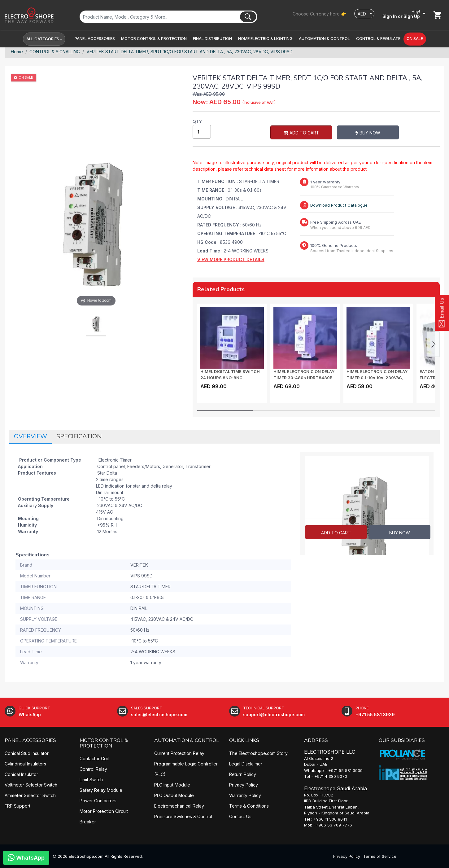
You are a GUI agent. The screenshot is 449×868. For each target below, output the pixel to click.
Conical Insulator (21, 774)
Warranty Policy (245, 795)
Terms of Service (380, 856)
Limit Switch (91, 780)
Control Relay (93, 769)
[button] (95, 39)
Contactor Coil (94, 759)
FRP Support (17, 806)
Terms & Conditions (249, 806)
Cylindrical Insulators (25, 764)
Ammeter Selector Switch (30, 795)
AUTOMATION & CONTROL (187, 740)
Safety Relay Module (101, 790)
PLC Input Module (172, 785)
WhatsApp (26, 857)
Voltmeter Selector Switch (31, 785)
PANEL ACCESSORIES (30, 740)
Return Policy (243, 774)
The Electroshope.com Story (258, 753)
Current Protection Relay (179, 753)
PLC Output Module (174, 795)
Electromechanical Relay (179, 806)
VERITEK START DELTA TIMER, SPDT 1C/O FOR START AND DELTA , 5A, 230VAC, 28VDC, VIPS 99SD (190, 52)
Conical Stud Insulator (27, 753)
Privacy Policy (244, 785)
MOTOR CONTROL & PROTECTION (104, 743)
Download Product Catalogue (339, 205)
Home (17, 52)
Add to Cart (243, 133)
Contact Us (240, 816)
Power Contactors (98, 801)
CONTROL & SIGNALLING (55, 52)
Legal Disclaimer (246, 764)
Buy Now (310, 133)
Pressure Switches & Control (183, 816)
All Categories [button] (43, 39)
